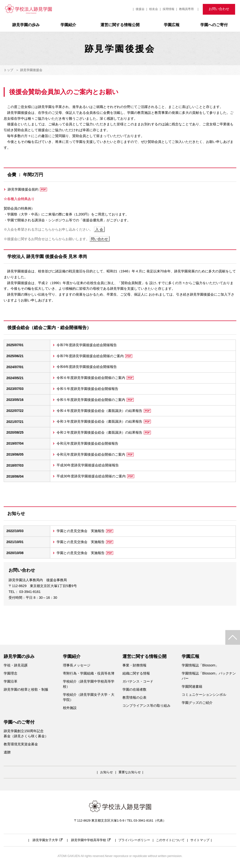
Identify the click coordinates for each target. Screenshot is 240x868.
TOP (233, 637)
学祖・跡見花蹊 (16, 665)
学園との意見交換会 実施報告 (85, 531)
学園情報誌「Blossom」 (200, 665)
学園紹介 (68, 25)
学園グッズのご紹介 (197, 703)
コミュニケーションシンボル (204, 695)
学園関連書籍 (192, 686)
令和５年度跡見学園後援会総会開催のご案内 (95, 400)
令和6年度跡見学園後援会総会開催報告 (87, 367)
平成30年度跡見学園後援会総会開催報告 (88, 465)
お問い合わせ (219, 9)
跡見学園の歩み (26, 25)
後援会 (140, 9)
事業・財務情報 (134, 665)
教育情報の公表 (134, 697)
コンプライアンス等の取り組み (146, 706)
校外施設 (70, 708)
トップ (8, 70)
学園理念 (11, 673)
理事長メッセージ (77, 665)
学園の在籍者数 (134, 689)
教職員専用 (186, 9)
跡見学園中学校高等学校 (91, 840)
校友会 (154, 9)
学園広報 (172, 25)
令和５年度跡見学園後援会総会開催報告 (87, 389)
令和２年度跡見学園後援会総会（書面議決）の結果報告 (104, 432)
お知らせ (107, 772)
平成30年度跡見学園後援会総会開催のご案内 (95, 476)
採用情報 (168, 9)
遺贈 (7, 752)
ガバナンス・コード (138, 681)
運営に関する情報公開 (120, 25)
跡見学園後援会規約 (27, 189)
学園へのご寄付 (214, 25)
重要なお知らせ (130, 772)
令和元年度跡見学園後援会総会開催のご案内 (95, 454)
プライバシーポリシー (134, 840)
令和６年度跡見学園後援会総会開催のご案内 (95, 378)
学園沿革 (11, 681)
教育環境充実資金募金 (21, 744)
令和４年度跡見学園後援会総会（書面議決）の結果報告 (104, 411)
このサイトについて (170, 840)
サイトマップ (200, 840)
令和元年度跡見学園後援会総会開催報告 (87, 443)
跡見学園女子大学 (48, 840)
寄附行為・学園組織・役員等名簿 (89, 673)
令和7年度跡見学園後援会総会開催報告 (87, 345)
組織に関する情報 (136, 673)
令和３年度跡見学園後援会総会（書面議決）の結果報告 (104, 421)
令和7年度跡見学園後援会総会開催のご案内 (94, 356)
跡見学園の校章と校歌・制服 (26, 689)
